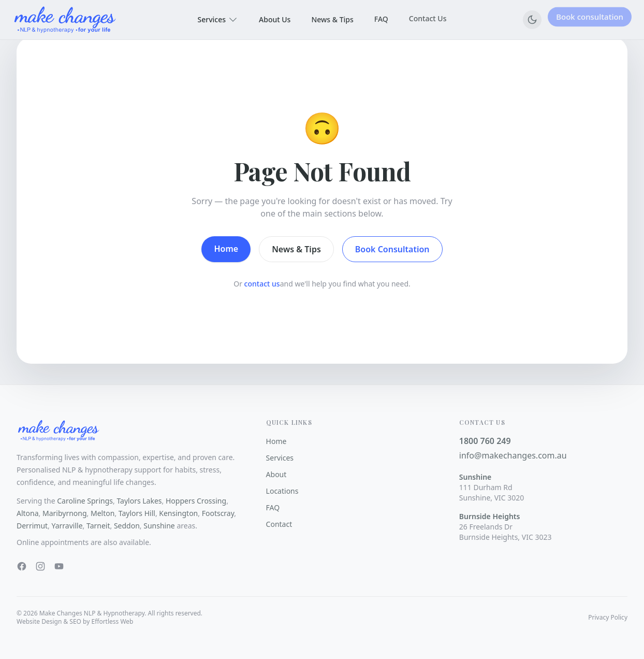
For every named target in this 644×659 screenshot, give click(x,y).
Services (218, 20)
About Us (275, 19)
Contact (279, 524)
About (276, 474)
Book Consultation (392, 249)
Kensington (178, 513)
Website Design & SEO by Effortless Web (75, 621)
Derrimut (32, 526)
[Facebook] (22, 566)
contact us (262, 284)
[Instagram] (40, 566)
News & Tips (332, 18)
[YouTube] (59, 566)
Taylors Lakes (139, 501)
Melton (103, 513)
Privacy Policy (608, 618)
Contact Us (428, 16)
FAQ (381, 18)
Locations (282, 491)
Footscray (218, 513)
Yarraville (67, 526)
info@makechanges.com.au (513, 455)
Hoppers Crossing (196, 501)
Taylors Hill (137, 513)
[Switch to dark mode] (532, 20)
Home (226, 249)
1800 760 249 (485, 441)
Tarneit (98, 526)
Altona (28, 513)
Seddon (127, 526)
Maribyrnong (65, 513)
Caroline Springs (85, 501)
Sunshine (159, 526)
